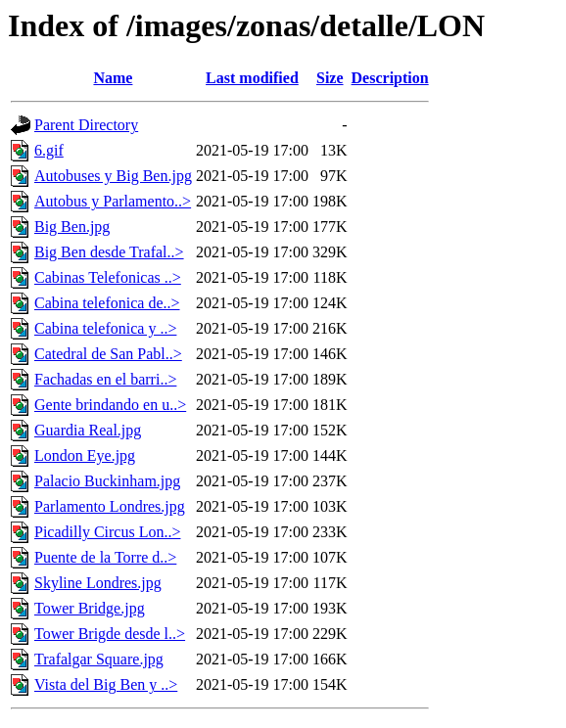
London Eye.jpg (85, 455)
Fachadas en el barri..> (105, 379)
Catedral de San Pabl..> (108, 354)
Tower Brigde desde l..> (110, 634)
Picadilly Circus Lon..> (107, 532)
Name (113, 78)
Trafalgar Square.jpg (99, 659)
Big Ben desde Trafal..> (109, 252)
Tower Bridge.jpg (90, 608)
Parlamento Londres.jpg (110, 506)
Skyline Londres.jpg (98, 583)
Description (390, 78)
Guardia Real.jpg (88, 430)
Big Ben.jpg (72, 227)
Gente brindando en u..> (110, 405)
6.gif (49, 150)
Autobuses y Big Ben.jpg (113, 176)
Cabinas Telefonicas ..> (108, 277)
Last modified (252, 78)
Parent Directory (86, 125)
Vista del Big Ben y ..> (106, 684)
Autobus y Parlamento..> (113, 201)
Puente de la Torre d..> (105, 557)
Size (330, 78)
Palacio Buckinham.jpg (107, 481)
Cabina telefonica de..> (107, 303)
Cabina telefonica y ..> (105, 328)
